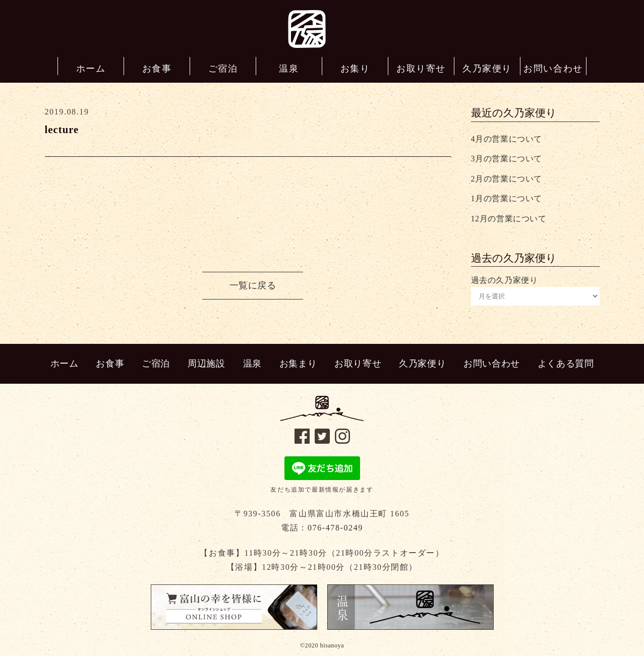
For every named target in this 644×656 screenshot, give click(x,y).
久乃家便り (422, 364)
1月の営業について (507, 198)
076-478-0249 (335, 528)
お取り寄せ (358, 364)
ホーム (65, 364)
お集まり (298, 364)
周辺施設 (206, 364)
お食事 (110, 364)
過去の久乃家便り (505, 280)
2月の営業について (507, 179)
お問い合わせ (492, 364)
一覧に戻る (253, 285)
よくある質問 (566, 364)
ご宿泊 (156, 364)
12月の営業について (509, 219)
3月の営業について (507, 159)
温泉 (252, 364)
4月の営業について (507, 139)
